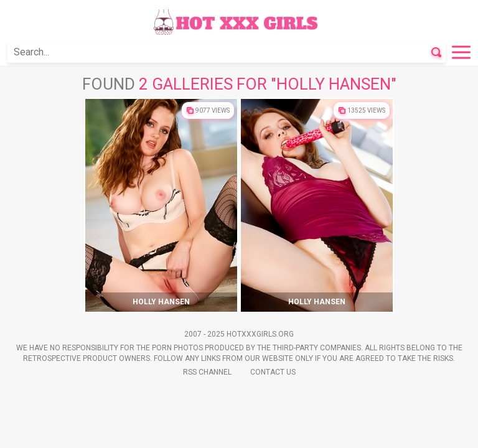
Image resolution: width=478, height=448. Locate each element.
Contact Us (273, 372)
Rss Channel (207, 372)
